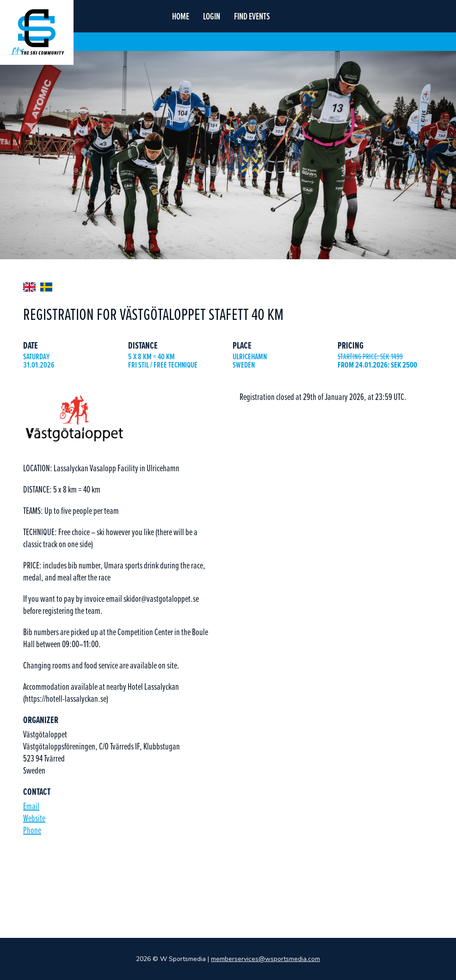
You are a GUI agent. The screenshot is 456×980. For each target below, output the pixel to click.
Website (34, 818)
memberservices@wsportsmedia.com (265, 959)
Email (31, 806)
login (212, 16)
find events (252, 16)
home (181, 16)
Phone (32, 830)
